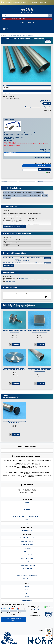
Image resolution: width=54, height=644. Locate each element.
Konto (27, 600)
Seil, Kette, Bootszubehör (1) (27, 565)
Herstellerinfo (7, 205)
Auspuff (27, 569)
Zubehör (45, 202)
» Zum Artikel (16, 351)
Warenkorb (27, 597)
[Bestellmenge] (30, 177)
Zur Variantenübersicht (23, 202)
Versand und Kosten (27, 520)
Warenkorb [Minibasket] (31, 23)
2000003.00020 (11, 270)
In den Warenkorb (44, 177)
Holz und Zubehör (27, 555)
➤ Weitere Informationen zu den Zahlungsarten (13, 626)
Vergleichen (18, 200)
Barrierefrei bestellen (27, 607)
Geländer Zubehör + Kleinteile (27, 548)
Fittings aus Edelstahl (27, 562)
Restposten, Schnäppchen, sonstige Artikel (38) (27, 582)
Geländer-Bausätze (27, 586)
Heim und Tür (27, 558)
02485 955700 (36, 616)
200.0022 (5, 264)
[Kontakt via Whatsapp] (48, 614)
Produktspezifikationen (35, 202)
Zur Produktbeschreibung (9, 202)
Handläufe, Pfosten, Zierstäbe (27, 552)
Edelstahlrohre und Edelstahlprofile (27, 545)
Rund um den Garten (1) (27, 579)
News (27, 530)
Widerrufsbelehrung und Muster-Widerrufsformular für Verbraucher (27, 523)
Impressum (27, 510)
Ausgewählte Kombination (8, 103)
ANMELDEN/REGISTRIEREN (11, 288)
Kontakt (27, 593)
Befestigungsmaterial (27, 575)
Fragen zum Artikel (38, 200)
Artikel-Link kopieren (8, 200)
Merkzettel (27, 604)
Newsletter (27, 527)
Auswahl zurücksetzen (46, 107)
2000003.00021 (11, 264)
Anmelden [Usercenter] (23, 23)
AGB (27, 513)
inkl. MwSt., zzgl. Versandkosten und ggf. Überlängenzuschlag (37, 114)
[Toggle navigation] (5, 29)
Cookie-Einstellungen (27, 537)
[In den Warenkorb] (10, 351)
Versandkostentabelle (23, 285)
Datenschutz (27, 516)
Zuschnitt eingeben (44, 173)
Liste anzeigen (8, 272)
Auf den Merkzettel (27, 200)
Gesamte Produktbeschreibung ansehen (14, 233)
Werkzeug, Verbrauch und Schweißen (27, 572)
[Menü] (52, 629)
